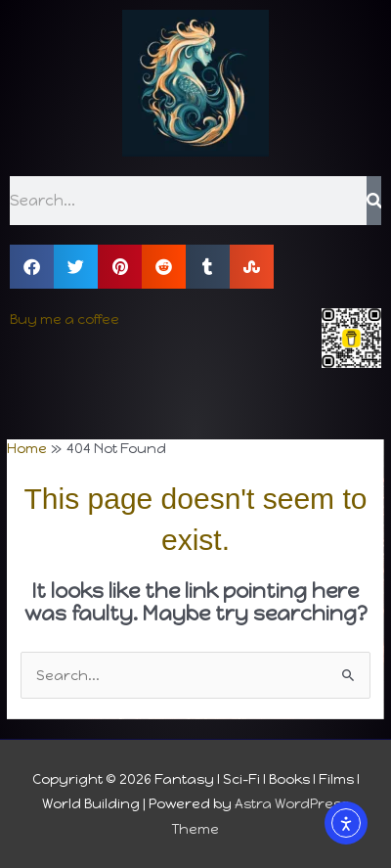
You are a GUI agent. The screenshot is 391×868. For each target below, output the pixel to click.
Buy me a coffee (65, 319)
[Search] (374, 201)
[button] (32, 267)
